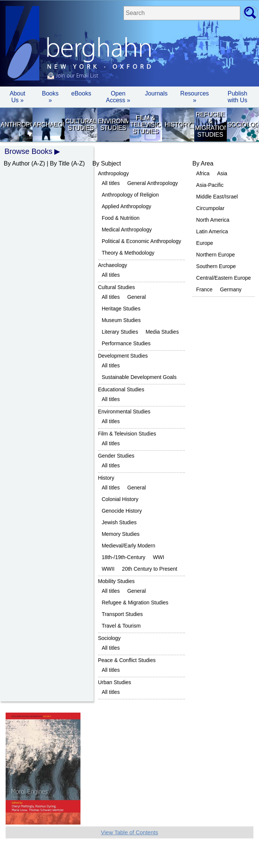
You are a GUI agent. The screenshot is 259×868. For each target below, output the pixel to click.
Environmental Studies (113, 125)
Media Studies (162, 332)
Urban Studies (115, 682)
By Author (17, 163)
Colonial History (120, 499)
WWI (158, 557)
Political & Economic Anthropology (141, 241)
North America (213, 220)
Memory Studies (121, 534)
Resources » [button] (195, 97)
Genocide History (122, 511)
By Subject (107, 163)
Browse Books (28, 151)
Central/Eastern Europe (223, 278)
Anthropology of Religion (130, 195)
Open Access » (118, 97)
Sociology (243, 125)
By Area (203, 163)
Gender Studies (116, 456)
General (137, 297)
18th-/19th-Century (124, 557)
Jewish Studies (119, 522)
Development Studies (123, 356)
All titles (111, 183)
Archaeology (48, 125)
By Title (60, 163)
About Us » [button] (18, 97)
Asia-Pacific (210, 185)
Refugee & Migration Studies (210, 125)
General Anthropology (153, 183)
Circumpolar (210, 208)
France (204, 289)
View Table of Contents (130, 832)
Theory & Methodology (128, 253)
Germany (231, 289)
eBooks (81, 93)
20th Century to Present (150, 569)
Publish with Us (237, 97)
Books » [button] (50, 97)
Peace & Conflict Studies (127, 660)
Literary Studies (120, 332)
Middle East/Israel (217, 197)
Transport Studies (122, 614)
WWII (108, 569)
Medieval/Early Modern (129, 546)
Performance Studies (126, 343)
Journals (156, 93)
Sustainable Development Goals (139, 377)
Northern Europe (216, 255)
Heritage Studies (121, 309)
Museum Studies (121, 320)
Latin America (212, 231)
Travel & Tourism (121, 626)
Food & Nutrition (121, 218)
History (178, 125)
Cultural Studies (81, 125)
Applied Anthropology (127, 206)
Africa (203, 173)
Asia (222, 173)
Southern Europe (216, 266)
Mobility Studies (116, 581)
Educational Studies (121, 389)
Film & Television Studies (146, 125)
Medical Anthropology (127, 230)
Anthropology (16, 125)
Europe (205, 243)
